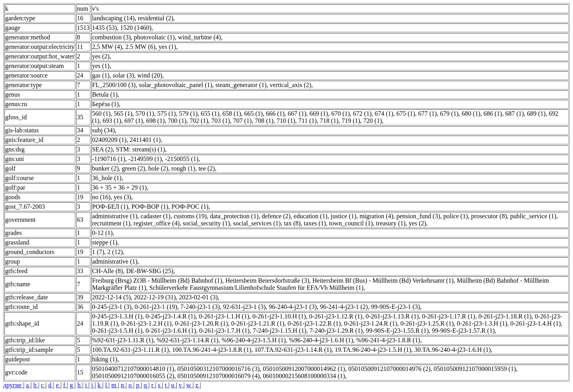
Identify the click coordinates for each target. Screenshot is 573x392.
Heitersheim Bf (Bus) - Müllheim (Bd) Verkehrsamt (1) (383, 280)
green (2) (133, 168)
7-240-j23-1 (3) (200, 307)
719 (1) (351, 121)
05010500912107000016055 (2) (133, 376)
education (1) (311, 216)
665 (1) (254, 114)
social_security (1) (206, 223)
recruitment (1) (111, 223)
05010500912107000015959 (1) (475, 369)
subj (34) (103, 130)
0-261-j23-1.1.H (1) (224, 316)
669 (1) (319, 114)
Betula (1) (105, 94)
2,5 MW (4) (107, 47)
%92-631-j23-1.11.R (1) (123, 340)
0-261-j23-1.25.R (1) (427, 323)
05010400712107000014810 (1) (133, 369)
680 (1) (471, 114)
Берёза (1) (105, 104)
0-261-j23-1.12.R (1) (336, 316)
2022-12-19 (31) (155, 297)
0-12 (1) (102, 233)
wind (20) (150, 75)
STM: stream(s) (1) (140, 149)
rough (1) (183, 168)
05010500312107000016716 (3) (219, 369)
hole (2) (158, 168)
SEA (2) (102, 149)
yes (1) (168, 47)
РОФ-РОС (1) (190, 207)
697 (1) (134, 121)
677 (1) (428, 114)
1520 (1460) (136, 28)
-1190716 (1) (108, 159)
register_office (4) (157, 223)
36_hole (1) (107, 178)
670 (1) (340, 114)
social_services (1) (257, 223)
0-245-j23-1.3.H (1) (117, 316)
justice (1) (343, 216)
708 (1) (264, 121)
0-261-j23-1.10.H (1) (279, 316)
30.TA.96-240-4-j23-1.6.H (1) (452, 350)
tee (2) (207, 168)
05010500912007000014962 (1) (304, 369)
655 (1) (210, 114)
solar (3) (123, 75)
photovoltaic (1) (155, 37)
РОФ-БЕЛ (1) (110, 207)
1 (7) (98, 252)
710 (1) (286, 121)
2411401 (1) (145, 140)
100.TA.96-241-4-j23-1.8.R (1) (211, 350)
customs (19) (190, 216)
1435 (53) (104, 28)
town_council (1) (351, 223)
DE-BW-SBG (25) (150, 271)
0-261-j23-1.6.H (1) (171, 331)
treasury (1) (391, 223)
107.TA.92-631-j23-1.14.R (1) (293, 350)
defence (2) (276, 216)
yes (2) (101, 56)
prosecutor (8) (489, 216)
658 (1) (232, 114)
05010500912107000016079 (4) (219, 376)
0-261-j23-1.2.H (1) (147, 323)
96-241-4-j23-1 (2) (344, 307)
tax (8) (292, 223)
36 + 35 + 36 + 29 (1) (119, 187)
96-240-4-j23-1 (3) (293, 307)
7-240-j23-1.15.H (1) (280, 331)
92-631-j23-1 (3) (244, 307)
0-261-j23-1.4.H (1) (536, 323)
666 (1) (275, 114)
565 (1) (123, 114)
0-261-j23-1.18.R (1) (505, 316)
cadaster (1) (155, 216)
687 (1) (515, 114)
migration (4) (376, 216)
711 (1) (308, 121)
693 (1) (112, 121)
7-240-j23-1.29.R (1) (336, 331)
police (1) (456, 216)
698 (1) (155, 121)
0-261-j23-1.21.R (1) (258, 323)
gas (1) (101, 75)
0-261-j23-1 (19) (156, 307)
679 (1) (449, 114)
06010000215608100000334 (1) (304, 376)
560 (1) (101, 114)
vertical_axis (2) (290, 85)
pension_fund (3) (418, 216)
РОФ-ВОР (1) (150, 207)
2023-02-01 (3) (198, 297)
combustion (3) (111, 37)
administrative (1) (115, 216)
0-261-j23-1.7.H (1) (224, 331)
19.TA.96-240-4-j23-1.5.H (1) (373, 350)
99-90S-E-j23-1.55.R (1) (398, 331)
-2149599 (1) (145, 159)
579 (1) (188, 114)
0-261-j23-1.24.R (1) (370, 323)
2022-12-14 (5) (111, 297)
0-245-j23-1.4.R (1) (171, 316)
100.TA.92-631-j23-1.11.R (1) (130, 350)
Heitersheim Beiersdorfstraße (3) (267, 280)
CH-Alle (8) (107, 271)
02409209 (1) (109, 140)
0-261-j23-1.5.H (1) (117, 331)
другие (13, 385)
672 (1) (362, 114)
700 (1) (177, 121)
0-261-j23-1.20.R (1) (201, 323)
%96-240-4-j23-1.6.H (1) (321, 340)
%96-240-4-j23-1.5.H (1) (254, 340)
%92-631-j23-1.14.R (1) (188, 340)
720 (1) (373, 121)
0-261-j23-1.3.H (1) (482, 323)
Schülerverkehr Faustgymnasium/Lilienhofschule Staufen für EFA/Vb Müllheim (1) (256, 288)
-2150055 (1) (182, 159)
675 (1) (406, 114)
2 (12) (115, 252)
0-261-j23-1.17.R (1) (448, 316)
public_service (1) (533, 216)
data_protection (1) (234, 216)
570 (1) (145, 114)
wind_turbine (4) (199, 37)
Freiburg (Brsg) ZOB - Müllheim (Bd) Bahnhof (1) (157, 280)
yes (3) (123, 197)
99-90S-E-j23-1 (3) (395, 307)
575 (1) (167, 114)
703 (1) (221, 121)
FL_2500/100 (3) (114, 85)
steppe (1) (105, 242)
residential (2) (155, 18)
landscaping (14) (113, 18)
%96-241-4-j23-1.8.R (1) (388, 340)
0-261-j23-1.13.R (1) (392, 316)
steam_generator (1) (241, 85)
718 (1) (329, 121)
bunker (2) (105, 168)
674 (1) (384, 114)
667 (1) (297, 114)
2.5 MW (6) (140, 47)
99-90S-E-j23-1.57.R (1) (463, 331)
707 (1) (243, 121)
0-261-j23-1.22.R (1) (314, 323)
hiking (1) (105, 359)
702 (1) (199, 121)
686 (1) (493, 114)
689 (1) (536, 114)
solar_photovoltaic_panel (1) (175, 85)
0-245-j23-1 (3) (112, 307)
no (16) (101, 197)
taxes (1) (315, 223)
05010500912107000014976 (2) (389, 369)
